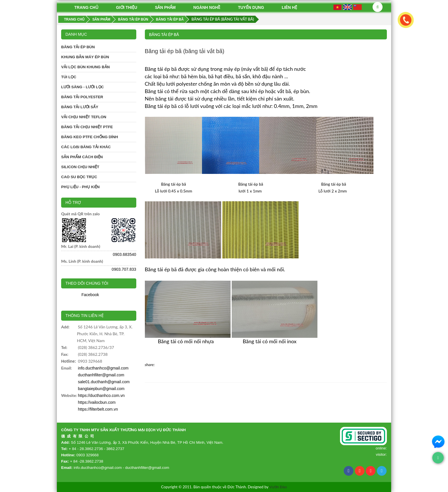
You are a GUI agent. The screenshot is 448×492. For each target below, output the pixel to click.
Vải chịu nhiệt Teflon (84, 117)
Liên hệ (289, 7)
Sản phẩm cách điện (82, 157)
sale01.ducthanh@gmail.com (104, 382)
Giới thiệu (127, 7)
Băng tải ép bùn (78, 47)
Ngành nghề (207, 7)
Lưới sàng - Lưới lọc (82, 87)
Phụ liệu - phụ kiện (80, 187)
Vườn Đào (278, 487)
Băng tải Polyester (82, 97)
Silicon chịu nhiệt (80, 167)
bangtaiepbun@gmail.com (101, 389)
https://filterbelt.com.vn (98, 409)
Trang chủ (86, 7)
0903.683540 (125, 254)
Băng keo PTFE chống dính (90, 137)
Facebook (90, 295)
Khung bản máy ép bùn (85, 57)
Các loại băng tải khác (86, 147)
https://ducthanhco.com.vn (101, 395)
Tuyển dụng (251, 7)
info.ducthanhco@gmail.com (103, 368)
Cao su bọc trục (79, 177)
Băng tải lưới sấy (80, 107)
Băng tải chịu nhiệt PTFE (87, 127)
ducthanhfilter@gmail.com (101, 375)
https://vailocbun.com (97, 402)
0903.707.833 (124, 269)
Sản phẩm (165, 7)
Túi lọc (69, 77)
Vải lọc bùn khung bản (85, 67)
